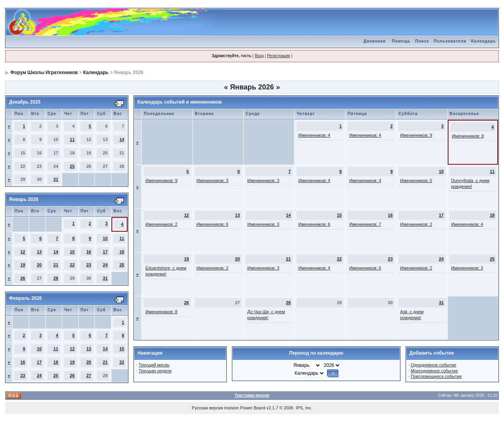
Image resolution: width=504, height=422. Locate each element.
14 (122, 139)
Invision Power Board (245, 408)
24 (105, 265)
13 (39, 252)
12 (23, 252)
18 (122, 252)
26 (23, 278)
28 (56, 278)
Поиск (422, 41)
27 (89, 376)
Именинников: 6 (212, 224)
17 (105, 252)
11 (72, 139)
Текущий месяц (154, 365)
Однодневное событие (434, 365)
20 (39, 265)
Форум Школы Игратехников (44, 73)
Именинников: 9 (416, 135)
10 (105, 238)
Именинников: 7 (365, 224)
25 (72, 166)
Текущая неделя (155, 371)
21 (56, 265)
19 (23, 265)
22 (72, 265)
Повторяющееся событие (436, 376)
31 (56, 179)
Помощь (401, 41)
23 (89, 265)
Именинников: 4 (314, 135)
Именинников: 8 (468, 136)
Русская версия (207, 408)
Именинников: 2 (161, 224)
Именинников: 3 (212, 180)
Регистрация (278, 56)
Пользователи (450, 41)
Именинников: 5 (416, 180)
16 (89, 252)
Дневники (374, 41)
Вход (259, 56)
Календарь (483, 41)
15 (72, 252)
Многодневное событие (434, 371)
